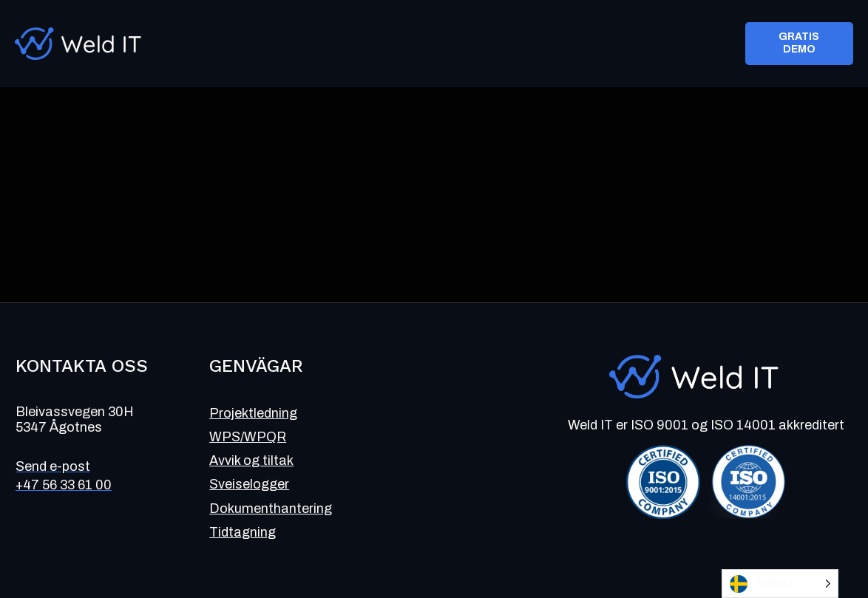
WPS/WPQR (248, 437)
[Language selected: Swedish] (780, 584)
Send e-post (53, 466)
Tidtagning (243, 532)
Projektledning (253, 413)
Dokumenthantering (271, 509)
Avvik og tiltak (251, 461)
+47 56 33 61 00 (64, 485)
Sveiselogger (249, 484)
